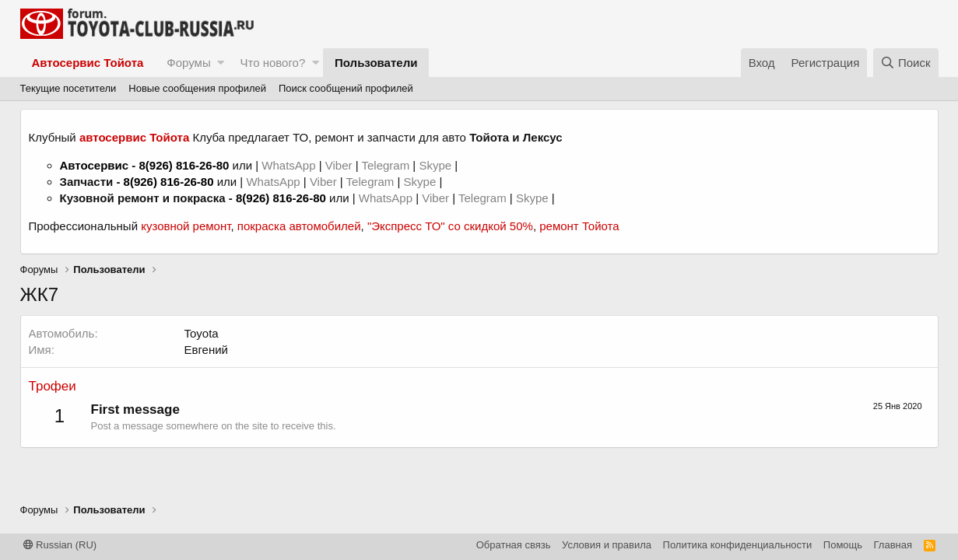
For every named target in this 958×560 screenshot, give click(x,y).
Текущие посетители (68, 88)
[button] (221, 63)
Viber (339, 165)
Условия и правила (607, 545)
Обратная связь (514, 545)
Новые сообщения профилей (197, 88)
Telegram (387, 165)
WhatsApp (290, 165)
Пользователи (376, 63)
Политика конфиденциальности (738, 545)
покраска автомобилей (299, 226)
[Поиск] (906, 63)
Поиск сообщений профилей (346, 88)
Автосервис (95, 165)
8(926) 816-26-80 (184, 165)
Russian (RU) (60, 545)
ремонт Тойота (579, 226)
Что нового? (272, 63)
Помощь (843, 545)
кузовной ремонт (186, 226)
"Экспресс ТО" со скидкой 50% (450, 226)
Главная (893, 545)
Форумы (188, 63)
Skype (437, 165)
